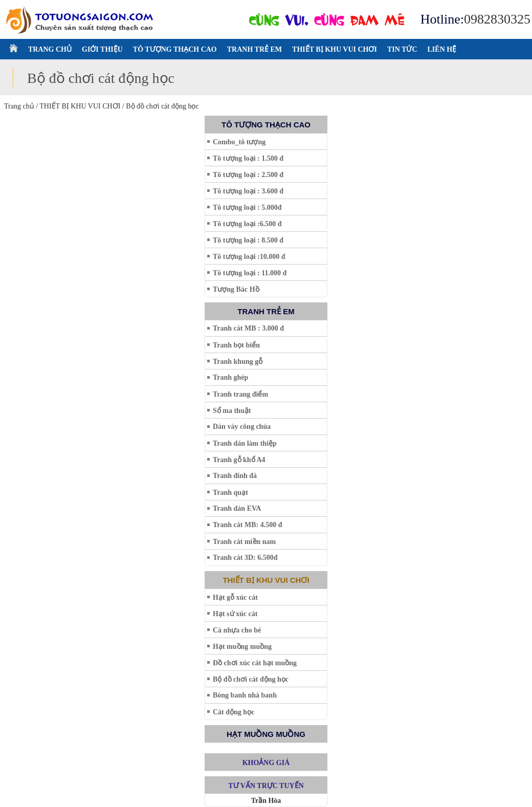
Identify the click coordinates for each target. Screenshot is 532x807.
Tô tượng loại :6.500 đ (247, 224)
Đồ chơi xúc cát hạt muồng (255, 663)
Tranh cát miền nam (244, 542)
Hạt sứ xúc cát (235, 614)
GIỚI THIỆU (102, 49)
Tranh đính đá (235, 476)
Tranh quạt (230, 493)
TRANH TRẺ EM (254, 49)
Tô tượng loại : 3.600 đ (248, 191)
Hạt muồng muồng (242, 647)
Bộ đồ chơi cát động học (251, 679)
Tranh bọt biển (236, 345)
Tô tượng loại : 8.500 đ (248, 240)
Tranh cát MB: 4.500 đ (247, 525)
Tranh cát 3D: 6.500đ (245, 558)
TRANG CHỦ (50, 49)
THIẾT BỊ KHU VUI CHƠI (335, 49)
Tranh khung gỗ (238, 362)
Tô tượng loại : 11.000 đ (250, 273)
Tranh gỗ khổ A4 (239, 460)
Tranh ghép (230, 377)
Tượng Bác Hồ (236, 289)
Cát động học (234, 712)
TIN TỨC (402, 49)
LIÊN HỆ (442, 49)
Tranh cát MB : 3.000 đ (248, 328)
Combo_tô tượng (239, 142)
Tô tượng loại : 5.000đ (247, 208)
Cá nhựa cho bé (237, 630)
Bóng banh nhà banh (245, 695)
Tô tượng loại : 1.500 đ (248, 158)
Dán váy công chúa (242, 427)
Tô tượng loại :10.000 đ (249, 257)
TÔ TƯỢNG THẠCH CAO (175, 49)
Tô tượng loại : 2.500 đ (248, 175)
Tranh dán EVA (237, 508)
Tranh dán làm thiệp (245, 443)
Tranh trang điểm (240, 394)
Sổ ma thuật (232, 411)
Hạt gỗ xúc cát (235, 597)
